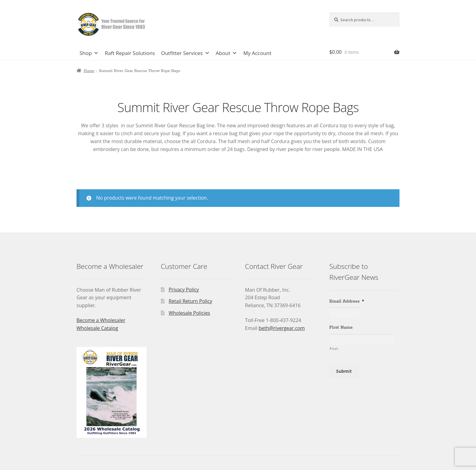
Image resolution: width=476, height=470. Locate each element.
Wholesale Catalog (97, 328)
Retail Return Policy (190, 301)
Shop (89, 53)
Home (89, 71)
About (227, 53)
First (334, 349)
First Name (341, 328)
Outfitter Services (185, 53)
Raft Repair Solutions (130, 53)
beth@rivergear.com (282, 328)
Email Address (347, 301)
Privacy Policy (184, 290)
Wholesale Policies (189, 313)
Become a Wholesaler (101, 320)
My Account (257, 53)
